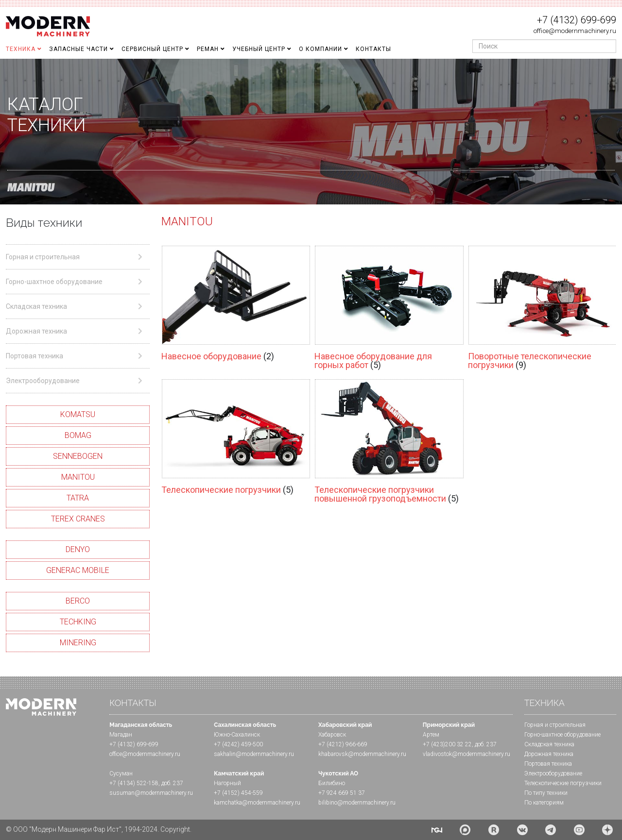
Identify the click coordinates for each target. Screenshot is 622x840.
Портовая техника (548, 764)
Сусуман (121, 773)
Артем (431, 735)
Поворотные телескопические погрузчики (530, 361)
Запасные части (78, 49)
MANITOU (78, 477)
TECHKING (78, 622)
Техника (21, 49)
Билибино (332, 783)
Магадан (121, 735)
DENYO (78, 549)
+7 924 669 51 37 (342, 793)
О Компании (320, 49)
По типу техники (546, 793)
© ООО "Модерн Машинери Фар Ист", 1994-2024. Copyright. (99, 829)
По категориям (544, 803)
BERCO (78, 601)
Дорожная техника (549, 754)
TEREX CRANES (78, 519)
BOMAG (78, 435)
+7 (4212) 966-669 (343, 744)
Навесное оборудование (212, 356)
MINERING (78, 643)
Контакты (373, 49)
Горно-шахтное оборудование (562, 735)
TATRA (78, 498)
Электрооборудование (553, 773)
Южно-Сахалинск (237, 735)
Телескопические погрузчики (222, 490)
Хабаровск (332, 735)
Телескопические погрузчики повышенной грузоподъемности (381, 494)
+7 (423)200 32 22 (447, 744)
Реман (208, 49)
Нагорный (227, 783)
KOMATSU (78, 414)
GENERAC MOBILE (78, 570)
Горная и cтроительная (555, 725)
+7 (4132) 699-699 (577, 20)
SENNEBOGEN (78, 456)
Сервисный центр (152, 49)
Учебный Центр (259, 49)
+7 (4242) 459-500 (238, 744)
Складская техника (549, 744)
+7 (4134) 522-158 (134, 783)
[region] (311, 132)
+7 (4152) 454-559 (238, 793)
